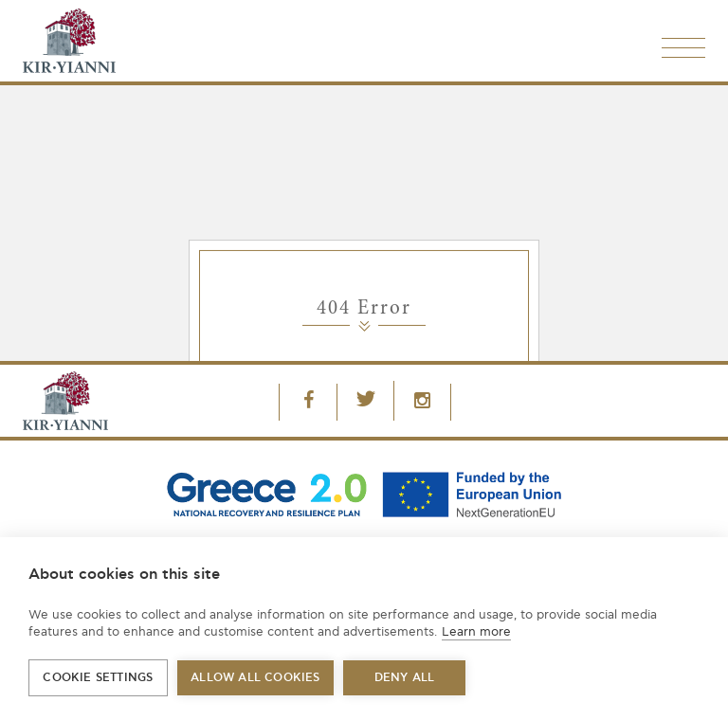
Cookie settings (98, 678)
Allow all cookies (255, 678)
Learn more (476, 632)
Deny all (405, 678)
